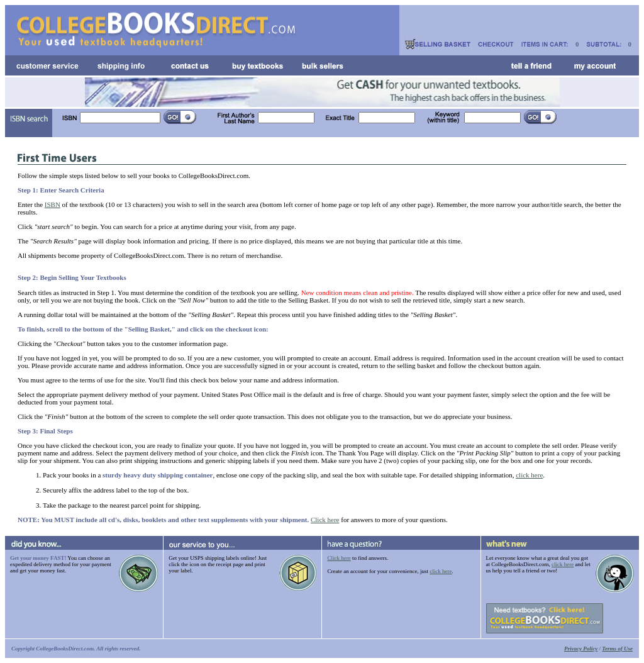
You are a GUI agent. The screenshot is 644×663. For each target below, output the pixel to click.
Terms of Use (617, 649)
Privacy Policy (581, 649)
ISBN (53, 204)
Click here (325, 520)
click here (529, 475)
